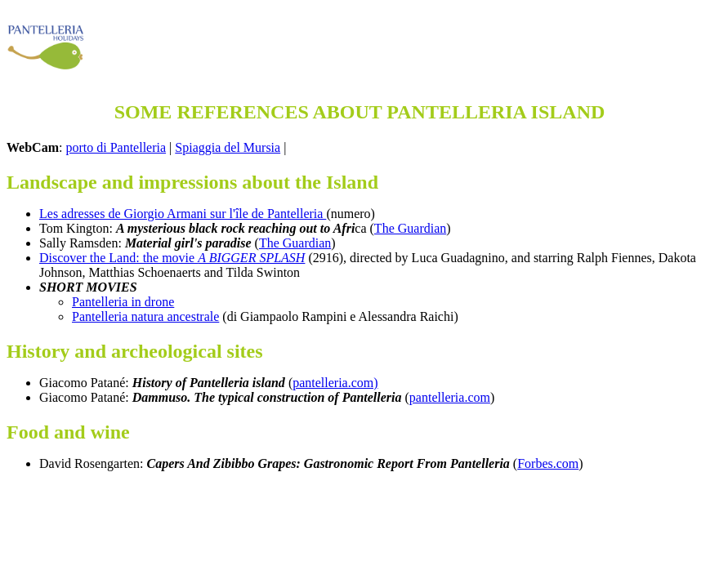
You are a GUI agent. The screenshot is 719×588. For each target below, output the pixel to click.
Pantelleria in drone (123, 302)
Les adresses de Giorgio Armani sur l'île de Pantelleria (183, 214)
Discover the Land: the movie (172, 258)
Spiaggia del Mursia (228, 147)
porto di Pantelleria (116, 147)
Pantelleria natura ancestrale (145, 316)
